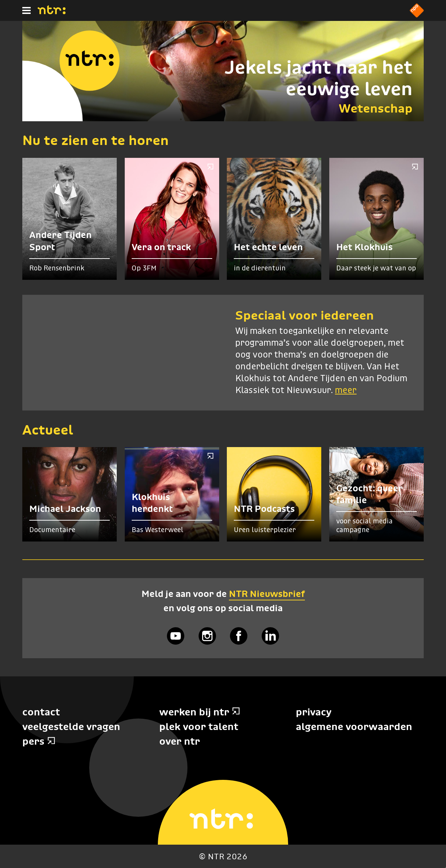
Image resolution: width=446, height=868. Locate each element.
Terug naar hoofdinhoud (445, 867)
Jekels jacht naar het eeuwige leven (318, 78)
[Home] (52, 12)
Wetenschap (376, 108)
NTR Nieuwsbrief (267, 594)
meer (346, 391)
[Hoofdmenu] (26, 10)
